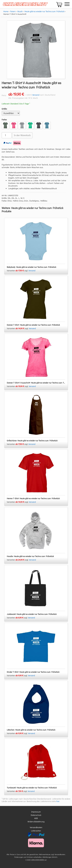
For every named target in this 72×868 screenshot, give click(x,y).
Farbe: (4, 120)
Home (6, 11)
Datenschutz (36, 815)
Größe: (4, 109)
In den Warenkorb (22, 135)
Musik (20, 11)
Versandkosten (36, 827)
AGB (36, 818)
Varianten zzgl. (18, 270)
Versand (36, 95)
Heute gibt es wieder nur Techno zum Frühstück (44, 11)
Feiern (13, 11)
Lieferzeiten (36, 831)
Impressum (36, 812)
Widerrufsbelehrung (36, 821)
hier (58, 801)
